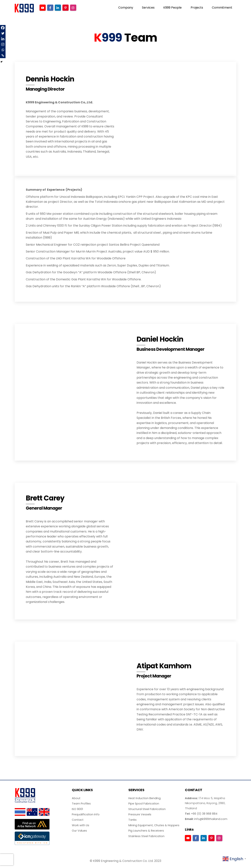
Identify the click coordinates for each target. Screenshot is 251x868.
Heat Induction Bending (145, 799)
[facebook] (50, 8)
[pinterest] (66, 8)
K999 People (172, 8)
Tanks (132, 820)
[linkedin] (58, 8)
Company (126, 8)
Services (148, 8)
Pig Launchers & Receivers (146, 831)
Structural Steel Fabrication (147, 809)
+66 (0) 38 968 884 (204, 814)
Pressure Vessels (140, 815)
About (76, 799)
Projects (197, 8)
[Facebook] (3, 28)
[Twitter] (3, 33)
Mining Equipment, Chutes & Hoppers (154, 826)
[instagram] (73, 8)
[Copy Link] (3, 55)
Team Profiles (81, 804)
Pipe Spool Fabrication (144, 804)
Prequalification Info (86, 815)
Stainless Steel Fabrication (146, 837)
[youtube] (43, 8)
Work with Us (81, 826)
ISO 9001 (77, 809)
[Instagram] (3, 44)
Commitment (222, 8)
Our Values (79, 831)
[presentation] (7, 860)
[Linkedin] (3, 39)
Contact (78, 820)
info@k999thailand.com (211, 820)
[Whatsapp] (3, 50)
